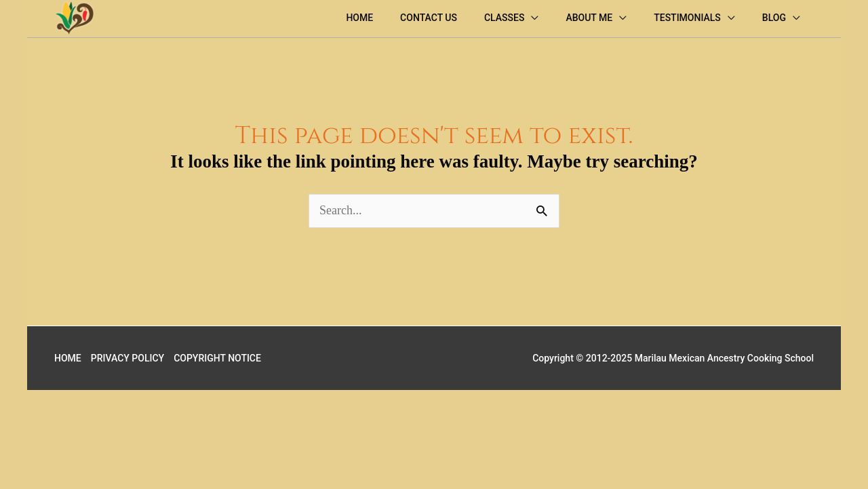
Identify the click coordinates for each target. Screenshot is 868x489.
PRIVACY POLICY (127, 358)
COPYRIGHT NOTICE (217, 358)
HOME (68, 358)
